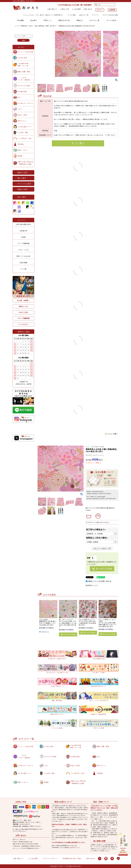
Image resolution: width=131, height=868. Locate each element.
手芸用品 (21, 144)
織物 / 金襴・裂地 (24, 72)
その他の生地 (22, 92)
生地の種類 (23, 263)
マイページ (95, 15)
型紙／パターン (23, 150)
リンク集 (23, 269)
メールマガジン (23, 324)
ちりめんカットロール (25, 103)
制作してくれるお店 (23, 256)
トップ (17, 26)
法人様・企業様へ (23, 300)
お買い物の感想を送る (23, 224)
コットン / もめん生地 (25, 52)
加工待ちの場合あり (96, 530)
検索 (23, 41)
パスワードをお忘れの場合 (110, 15)
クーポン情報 (72, 15)
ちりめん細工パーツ (25, 127)
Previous (40, 52)
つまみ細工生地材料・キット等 (23, 65)
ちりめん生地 (22, 58)
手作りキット (22, 121)
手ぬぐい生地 (22, 115)
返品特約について (92, 585)
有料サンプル (23, 306)
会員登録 (112, 10)
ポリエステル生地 (24, 86)
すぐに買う (78, 143)
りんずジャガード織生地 (24, 79)
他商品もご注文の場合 (97, 538)
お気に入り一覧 (84, 15)
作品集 (23, 237)
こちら (71, 847)
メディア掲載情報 (23, 243)
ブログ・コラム (23, 250)
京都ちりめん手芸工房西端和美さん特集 (25, 163)
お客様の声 (23, 231)
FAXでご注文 (23, 312)
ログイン (100, 10)
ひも (19, 97)
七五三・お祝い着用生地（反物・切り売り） (43, 26)
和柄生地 (24, 26)
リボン (20, 109)
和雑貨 (20, 156)
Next (116, 52)
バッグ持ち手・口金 (25, 138)
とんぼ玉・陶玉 (23, 132)
